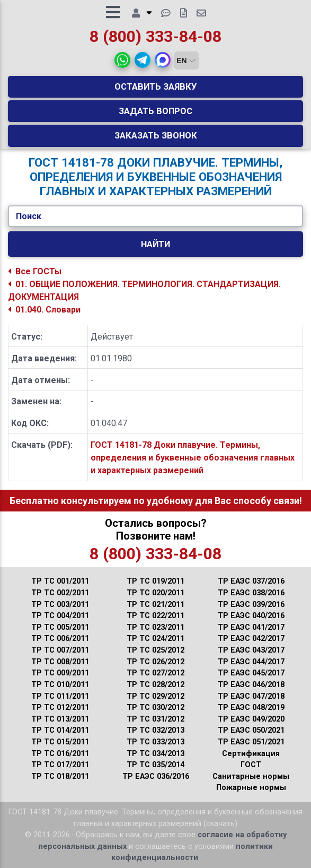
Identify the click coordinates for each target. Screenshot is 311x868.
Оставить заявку (156, 86)
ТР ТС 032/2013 (155, 730)
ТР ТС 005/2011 (60, 627)
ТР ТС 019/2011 (155, 581)
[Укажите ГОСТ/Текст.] (155, 216)
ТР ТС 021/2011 (155, 605)
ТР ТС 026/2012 (155, 662)
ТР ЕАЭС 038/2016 (251, 593)
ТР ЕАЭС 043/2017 (251, 650)
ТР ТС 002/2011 (60, 593)
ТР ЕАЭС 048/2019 (251, 708)
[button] (122, 60)
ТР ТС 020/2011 (155, 593)
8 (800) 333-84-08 (155, 36)
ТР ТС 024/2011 (155, 639)
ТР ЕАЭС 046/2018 (251, 685)
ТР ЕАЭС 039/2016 (251, 605)
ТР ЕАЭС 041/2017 (251, 627)
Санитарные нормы (251, 776)
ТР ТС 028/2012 (155, 685)
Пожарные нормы (251, 788)
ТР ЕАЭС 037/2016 (251, 581)
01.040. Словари (44, 310)
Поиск (29, 216)
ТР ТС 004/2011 (60, 616)
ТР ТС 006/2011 (60, 639)
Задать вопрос (155, 111)
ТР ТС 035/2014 (155, 765)
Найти (155, 244)
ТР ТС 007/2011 (60, 650)
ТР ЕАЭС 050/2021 (251, 730)
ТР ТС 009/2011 (60, 673)
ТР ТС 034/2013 (155, 754)
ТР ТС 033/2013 (155, 742)
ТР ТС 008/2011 (60, 662)
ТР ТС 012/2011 (60, 708)
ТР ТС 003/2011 (60, 605)
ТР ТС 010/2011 (60, 685)
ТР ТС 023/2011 (155, 627)
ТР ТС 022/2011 (155, 616)
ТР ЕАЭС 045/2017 (251, 673)
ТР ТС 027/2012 (155, 673)
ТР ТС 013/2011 (60, 719)
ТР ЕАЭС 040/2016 (251, 616)
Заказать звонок (156, 135)
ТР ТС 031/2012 (155, 719)
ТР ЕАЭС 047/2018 (251, 696)
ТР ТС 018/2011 (60, 776)
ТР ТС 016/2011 (60, 754)
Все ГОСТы (35, 271)
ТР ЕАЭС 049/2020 (251, 719)
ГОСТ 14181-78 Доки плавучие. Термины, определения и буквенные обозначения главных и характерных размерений (193, 458)
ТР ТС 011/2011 (60, 696)
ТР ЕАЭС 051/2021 (251, 742)
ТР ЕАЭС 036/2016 (156, 776)
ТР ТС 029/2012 (155, 696)
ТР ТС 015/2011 (60, 742)
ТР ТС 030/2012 (155, 708)
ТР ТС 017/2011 (60, 765)
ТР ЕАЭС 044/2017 (251, 662)
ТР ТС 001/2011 (60, 581)
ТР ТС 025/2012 (155, 650)
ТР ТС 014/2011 (60, 730)
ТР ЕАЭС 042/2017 (251, 639)
